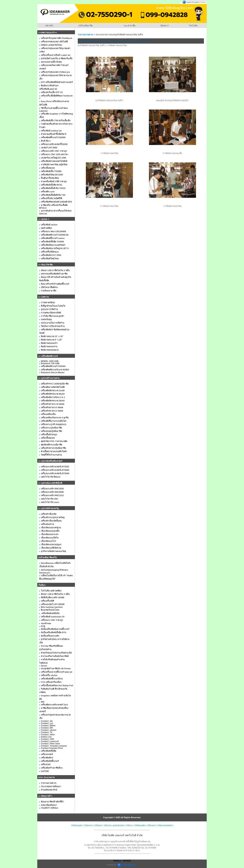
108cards (151, 825)
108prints (88, 825)
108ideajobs (77, 825)
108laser (98, 825)
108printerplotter (165, 825)
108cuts (107, 825)
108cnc (129, 825)
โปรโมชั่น (193, 26)
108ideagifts (140, 825)
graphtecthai (119, 825)
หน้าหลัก (49, 26)
